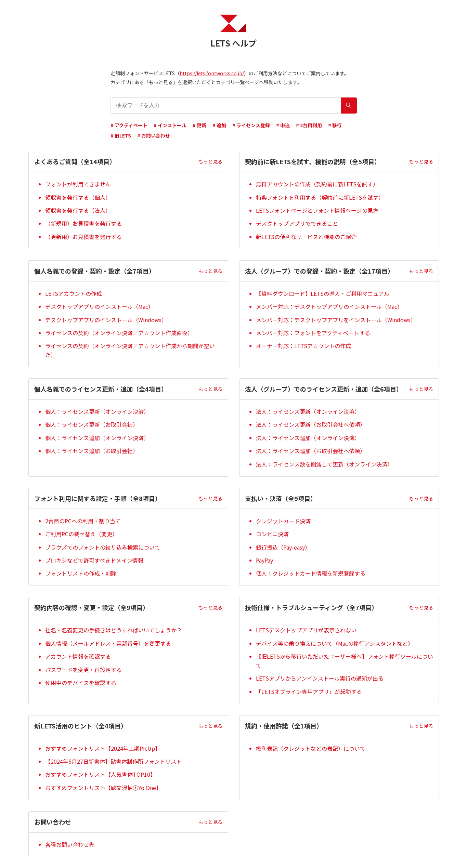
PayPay (264, 560)
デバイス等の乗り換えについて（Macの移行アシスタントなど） (335, 643)
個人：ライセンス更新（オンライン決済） (97, 411)
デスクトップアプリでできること (297, 223)
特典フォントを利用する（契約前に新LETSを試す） (320, 197)
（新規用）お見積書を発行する (83, 223)
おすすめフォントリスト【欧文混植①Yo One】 (103, 788)
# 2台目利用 (309, 125)
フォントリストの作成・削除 (81, 573)
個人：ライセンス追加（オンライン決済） (97, 438)
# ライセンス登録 (251, 125)
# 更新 (199, 125)
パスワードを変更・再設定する (83, 670)
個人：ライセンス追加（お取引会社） (92, 451)
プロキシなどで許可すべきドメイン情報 (94, 560)
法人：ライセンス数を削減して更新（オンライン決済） (324, 464)
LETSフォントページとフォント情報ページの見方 (317, 210)
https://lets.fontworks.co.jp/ (212, 73)
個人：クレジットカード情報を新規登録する (311, 573)
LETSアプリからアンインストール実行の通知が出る (320, 678)
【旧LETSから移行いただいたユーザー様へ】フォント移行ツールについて (345, 661)
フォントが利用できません (78, 184)
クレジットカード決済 (283, 521)
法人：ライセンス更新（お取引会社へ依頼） (311, 424)
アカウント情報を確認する (78, 656)
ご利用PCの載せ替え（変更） (81, 534)
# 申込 (283, 125)
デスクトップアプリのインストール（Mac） (99, 306)
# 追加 (219, 125)
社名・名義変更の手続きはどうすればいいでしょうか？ (114, 630)
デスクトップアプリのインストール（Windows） (106, 320)
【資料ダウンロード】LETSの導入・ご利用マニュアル (323, 293)
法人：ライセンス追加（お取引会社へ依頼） (311, 451)
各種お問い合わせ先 (70, 844)
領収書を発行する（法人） (78, 210)
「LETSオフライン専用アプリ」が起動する (309, 692)
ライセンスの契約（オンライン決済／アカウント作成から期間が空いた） (130, 350)
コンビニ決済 (272, 534)
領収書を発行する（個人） (78, 197)
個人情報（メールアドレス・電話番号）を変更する (108, 643)
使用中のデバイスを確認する (81, 683)
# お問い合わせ (154, 135)
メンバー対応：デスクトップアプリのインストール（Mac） (329, 306)
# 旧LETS (121, 135)
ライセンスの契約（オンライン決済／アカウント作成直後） (119, 333)
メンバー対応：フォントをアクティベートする (313, 333)
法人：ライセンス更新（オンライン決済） (308, 411)
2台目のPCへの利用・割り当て (83, 521)
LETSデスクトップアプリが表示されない (306, 630)
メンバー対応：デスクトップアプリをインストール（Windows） (336, 320)
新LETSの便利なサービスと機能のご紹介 (306, 237)
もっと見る (210, 161)
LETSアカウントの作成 (74, 293)
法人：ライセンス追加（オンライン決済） (308, 438)
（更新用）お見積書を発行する (83, 237)
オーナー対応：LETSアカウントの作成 (303, 346)
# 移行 (335, 125)
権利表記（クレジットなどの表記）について (311, 748)
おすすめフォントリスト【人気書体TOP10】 (100, 774)
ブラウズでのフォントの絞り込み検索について (103, 547)
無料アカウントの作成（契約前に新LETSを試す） (317, 184)
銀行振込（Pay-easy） (283, 547)
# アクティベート (129, 125)
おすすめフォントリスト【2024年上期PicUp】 (103, 748)
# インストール (170, 125)
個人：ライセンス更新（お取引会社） (92, 424)
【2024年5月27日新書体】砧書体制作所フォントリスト (113, 761)
